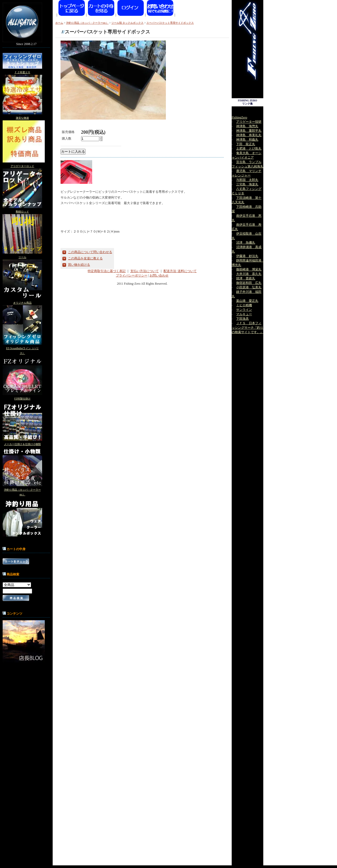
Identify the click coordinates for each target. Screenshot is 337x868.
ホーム (59, 23)
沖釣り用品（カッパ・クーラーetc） (87, 23)
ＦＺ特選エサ (22, 72)
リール (22, 257)
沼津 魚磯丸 (246, 243)
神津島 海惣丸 (247, 126)
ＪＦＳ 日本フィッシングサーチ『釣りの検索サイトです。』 (247, 328)
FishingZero (239, 117)
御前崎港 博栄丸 (249, 269)
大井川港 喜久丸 (249, 274)
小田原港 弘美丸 (249, 287)
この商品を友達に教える (85, 258)
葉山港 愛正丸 (247, 301)
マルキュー (244, 314)
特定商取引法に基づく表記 (107, 271)
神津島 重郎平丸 (249, 131)
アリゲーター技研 (249, 122)
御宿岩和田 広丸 (249, 283)
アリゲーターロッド (22, 166)
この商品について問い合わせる (90, 252)
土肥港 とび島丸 (249, 149)
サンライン (244, 310)
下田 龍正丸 (246, 144)
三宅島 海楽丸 (247, 184)
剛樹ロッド (22, 212)
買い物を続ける (79, 265)
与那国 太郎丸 (247, 180)
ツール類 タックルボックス (128, 23)
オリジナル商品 (22, 303)
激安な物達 (22, 118)
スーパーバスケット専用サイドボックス (174, 23)
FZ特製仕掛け (22, 399)
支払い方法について (145, 271)
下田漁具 (242, 319)
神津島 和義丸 (247, 140)
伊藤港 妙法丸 (247, 256)
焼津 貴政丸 (246, 278)
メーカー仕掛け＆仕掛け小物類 (22, 444)
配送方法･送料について (180, 271)
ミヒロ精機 (244, 305)
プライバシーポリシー (132, 275)
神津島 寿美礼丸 (249, 135)
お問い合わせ (159, 275)
